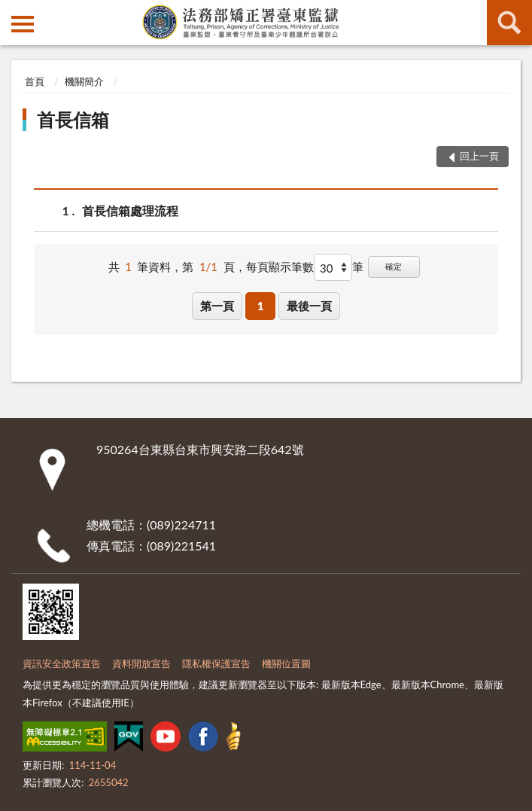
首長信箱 (73, 119)
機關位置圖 (286, 663)
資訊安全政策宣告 (62, 663)
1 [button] (261, 306)
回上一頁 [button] (479, 156)
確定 (394, 266)
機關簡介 (84, 81)
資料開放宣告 (141, 663)
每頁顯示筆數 (280, 267)
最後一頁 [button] (309, 306)
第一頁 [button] (217, 306)
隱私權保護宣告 (216, 663)
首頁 (35, 81)
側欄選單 (23, 24)
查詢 (509, 23)
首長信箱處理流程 (130, 210)
